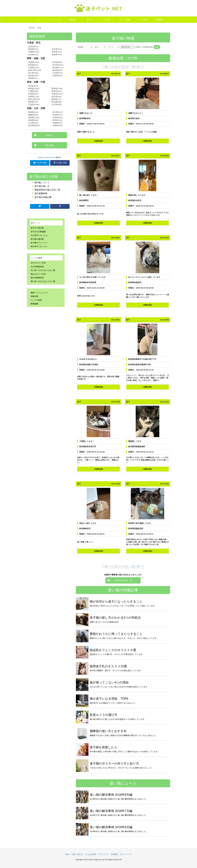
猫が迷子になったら (39, 246)
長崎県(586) (33, 120)
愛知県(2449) (57, 89)
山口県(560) (57, 105)
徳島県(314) (33, 112)
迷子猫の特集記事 (43, 197)
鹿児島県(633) (34, 126)
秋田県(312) (57, 52)
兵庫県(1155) (34, 97)
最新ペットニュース (39, 293)
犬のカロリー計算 (38, 263)
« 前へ (106, 67)
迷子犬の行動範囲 (38, 232)
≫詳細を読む (98, 141)
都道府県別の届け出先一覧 (47, 190)
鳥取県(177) (57, 99)
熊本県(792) (58, 120)
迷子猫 (107, 20)
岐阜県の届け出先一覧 (123, 580)
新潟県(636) (57, 70)
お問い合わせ (77, 854)
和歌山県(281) (34, 99)
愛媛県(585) (33, 115)
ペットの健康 (125, 20)
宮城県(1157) (34, 52)
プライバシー (103, 854)
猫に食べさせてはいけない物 (43, 281)
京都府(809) (33, 94)
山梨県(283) (57, 76)
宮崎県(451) (58, 123)
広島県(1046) (34, 105)
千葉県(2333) (34, 68)
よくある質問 (90, 854)
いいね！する (60, 163)
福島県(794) (57, 55)
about (67, 854)
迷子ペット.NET (98, 8)
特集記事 (72, 20)
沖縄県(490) (58, 126)
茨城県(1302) (34, 62)
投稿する (50, 135)
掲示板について (42, 183)
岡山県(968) (57, 102)
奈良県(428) (57, 97)
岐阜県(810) (33, 86)
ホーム (37, 20)
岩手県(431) (57, 49)
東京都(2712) (58, 68)
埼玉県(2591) (58, 65)
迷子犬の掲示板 (37, 228)
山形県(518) (33, 55)
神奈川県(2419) (35, 70)
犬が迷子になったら (39, 235)
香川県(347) (58, 112)
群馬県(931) (33, 65)
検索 (157, 47)
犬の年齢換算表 (37, 267)
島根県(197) (33, 102)
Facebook (50, 157)
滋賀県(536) (57, 91)
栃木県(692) (57, 62)
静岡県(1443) (34, 89)
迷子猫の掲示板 (37, 239)
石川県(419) (57, 73)
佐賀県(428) (58, 118)
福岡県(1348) (34, 118)
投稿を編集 (50, 145)
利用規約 (115, 854)
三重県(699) (33, 91)
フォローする (40, 163)
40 (133, 67)
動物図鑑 (160, 20)
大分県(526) (33, 123)
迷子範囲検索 (41, 193)
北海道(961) (33, 47)
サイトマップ (126, 854)
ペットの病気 (142, 20)
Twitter (41, 157)
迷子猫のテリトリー (39, 243)
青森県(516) (33, 49)
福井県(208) (33, 76)
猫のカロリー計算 (38, 274)
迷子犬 (90, 20)
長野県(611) (33, 78)
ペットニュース (55, 20)
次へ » (140, 67)
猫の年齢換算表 (37, 278)
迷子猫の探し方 (42, 186)
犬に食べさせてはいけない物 (43, 270)
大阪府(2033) (57, 94)
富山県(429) (33, 73)
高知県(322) (58, 115)
